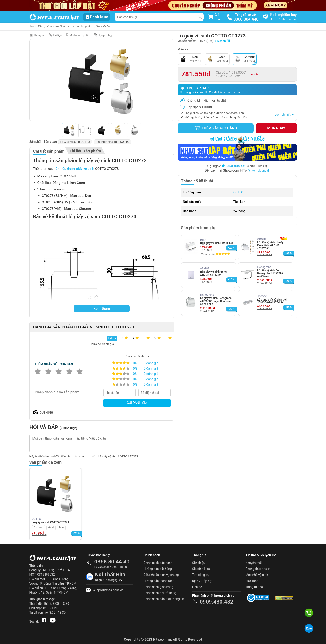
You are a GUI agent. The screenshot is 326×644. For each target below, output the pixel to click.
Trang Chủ (37, 26)
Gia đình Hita (201, 569)
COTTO (238, 192)
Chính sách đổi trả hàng (160, 593)
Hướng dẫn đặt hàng (158, 569)
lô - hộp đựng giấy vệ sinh (74, 169)
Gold (51, 528)
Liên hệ (197, 587)
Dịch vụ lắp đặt (202, 581)
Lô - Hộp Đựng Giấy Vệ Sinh (94, 26)
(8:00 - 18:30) (244, 166)
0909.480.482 (216, 602)
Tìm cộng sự (201, 575)
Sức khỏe (252, 581)
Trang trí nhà (254, 587)
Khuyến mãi (254, 563)
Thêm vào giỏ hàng (215, 128)
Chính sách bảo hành (158, 563)
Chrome (39, 528)
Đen (61, 528)
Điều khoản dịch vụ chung (161, 575)
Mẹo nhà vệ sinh (257, 575)
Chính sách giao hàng (158, 587)
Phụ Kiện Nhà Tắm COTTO (112, 142)
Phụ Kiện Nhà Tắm (59, 26)
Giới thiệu (199, 563)
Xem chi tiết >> (285, 115)
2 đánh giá (208, 254)
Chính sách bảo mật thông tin (164, 599)
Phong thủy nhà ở (258, 569)
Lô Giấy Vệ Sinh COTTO (75, 142)
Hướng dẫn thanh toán (159, 581)
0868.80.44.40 (112, 562)
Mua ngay (276, 128)
